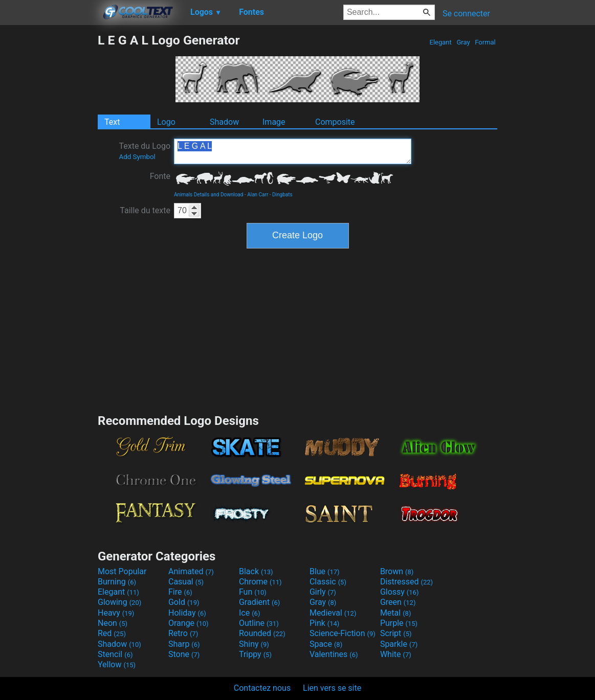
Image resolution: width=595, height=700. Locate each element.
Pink (325, 623)
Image (274, 122)
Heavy (116, 613)
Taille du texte (145, 210)
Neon (113, 623)
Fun (253, 592)
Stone (184, 654)
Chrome (260, 582)
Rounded (262, 633)
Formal (485, 42)
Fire (180, 592)
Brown (397, 571)
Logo (166, 122)
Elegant (440, 42)
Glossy (400, 592)
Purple (399, 623)
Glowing (119, 602)
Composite (335, 122)
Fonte (160, 176)
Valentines (334, 654)
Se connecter (466, 14)
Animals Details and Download (208, 195)
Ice (249, 613)
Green (398, 602)
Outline (259, 623)
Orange (189, 623)
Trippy (255, 654)
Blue (325, 571)
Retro (183, 633)
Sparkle (399, 644)
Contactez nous (262, 688)
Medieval (333, 613)
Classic (328, 582)
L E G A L (293, 151)
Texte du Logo (145, 151)
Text (112, 122)
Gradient (259, 602)
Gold (184, 602)
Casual (186, 582)
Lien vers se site (332, 688)
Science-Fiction (343, 633)
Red (112, 633)
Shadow (224, 122)
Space (326, 644)
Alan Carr (258, 195)
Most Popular (122, 571)
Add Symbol (137, 157)
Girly (323, 592)
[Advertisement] (49, 186)
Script (396, 633)
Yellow (117, 664)
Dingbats (282, 195)
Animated (191, 571)
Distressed (406, 582)
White (396, 654)
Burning (117, 582)
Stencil (115, 654)
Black (256, 571)
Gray (463, 42)
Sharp (184, 644)
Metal (396, 613)
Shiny (254, 644)
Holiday (187, 613)
